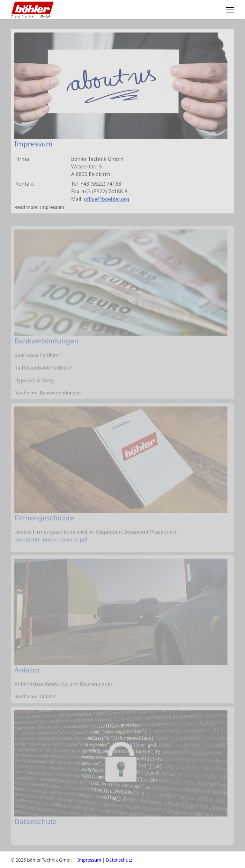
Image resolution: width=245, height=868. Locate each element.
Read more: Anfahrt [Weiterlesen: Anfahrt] (35, 702)
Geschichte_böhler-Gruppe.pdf (51, 545)
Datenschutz (35, 826)
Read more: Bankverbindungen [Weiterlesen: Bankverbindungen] (48, 398)
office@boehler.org (107, 200)
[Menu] (230, 10)
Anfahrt (27, 675)
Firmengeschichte (44, 523)
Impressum (33, 145)
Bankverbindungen (46, 346)
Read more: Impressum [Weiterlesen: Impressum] (39, 208)
